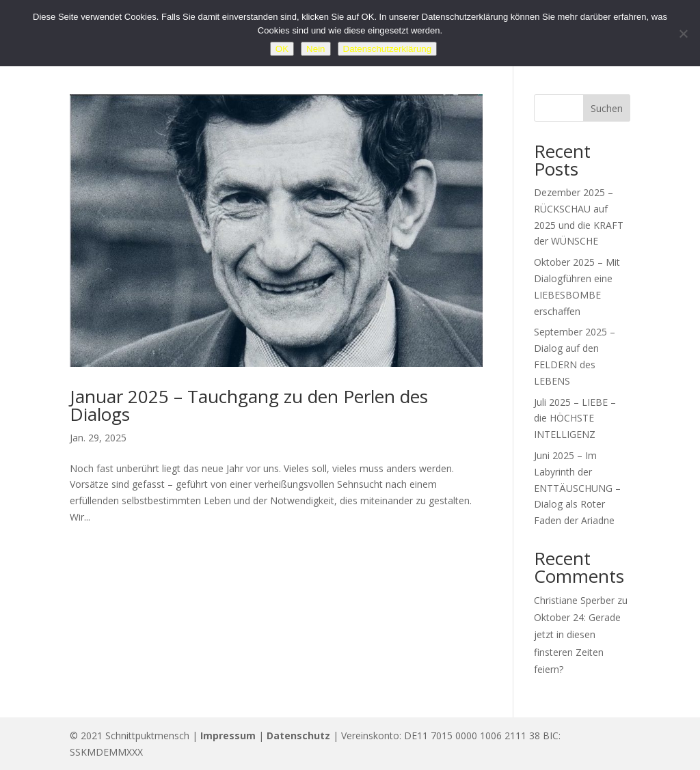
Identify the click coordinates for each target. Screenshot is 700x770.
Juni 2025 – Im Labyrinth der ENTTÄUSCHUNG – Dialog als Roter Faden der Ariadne (577, 488)
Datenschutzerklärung (388, 49)
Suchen (607, 108)
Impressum (228, 735)
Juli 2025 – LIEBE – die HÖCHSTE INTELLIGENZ (575, 418)
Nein (315, 49)
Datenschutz (298, 735)
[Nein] (683, 33)
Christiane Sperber (574, 600)
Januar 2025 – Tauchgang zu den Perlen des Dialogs (249, 405)
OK (282, 49)
